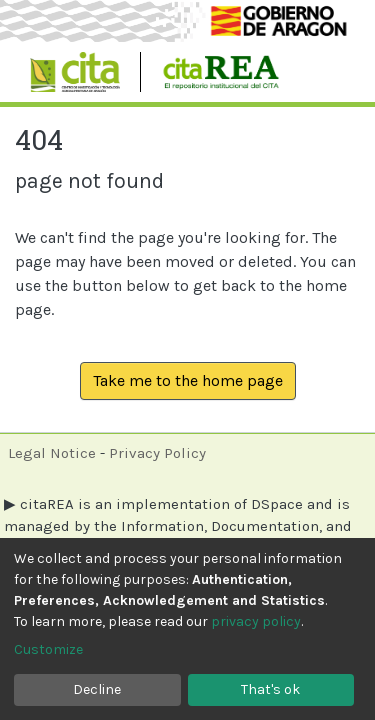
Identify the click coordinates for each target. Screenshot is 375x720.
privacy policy (256, 621)
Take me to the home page (188, 380)
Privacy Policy (157, 453)
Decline (97, 689)
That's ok (270, 689)
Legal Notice (52, 453)
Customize (48, 649)
